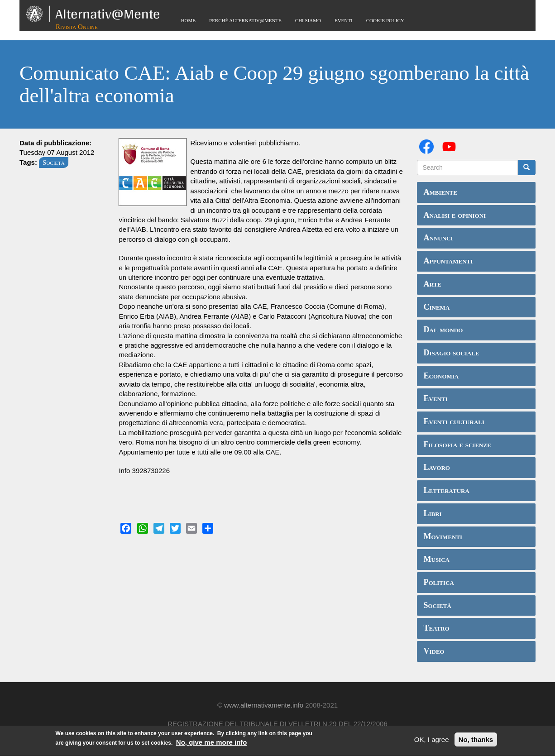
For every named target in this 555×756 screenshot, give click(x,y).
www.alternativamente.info (264, 705)
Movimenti (443, 536)
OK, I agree (432, 741)
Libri (433, 513)
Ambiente (440, 192)
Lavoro (437, 467)
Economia (441, 376)
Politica (439, 582)
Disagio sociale (452, 353)
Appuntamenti (448, 261)
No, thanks (476, 741)
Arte (433, 284)
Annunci (438, 238)
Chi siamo (308, 20)
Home (188, 20)
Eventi (344, 20)
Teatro (437, 628)
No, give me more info (212, 744)
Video (434, 651)
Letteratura (447, 490)
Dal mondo (443, 330)
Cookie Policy (385, 20)
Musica (437, 559)
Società (54, 163)
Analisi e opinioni (455, 215)
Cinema (437, 307)
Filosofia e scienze (457, 445)
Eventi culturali (454, 421)
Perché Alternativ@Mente (245, 20)
